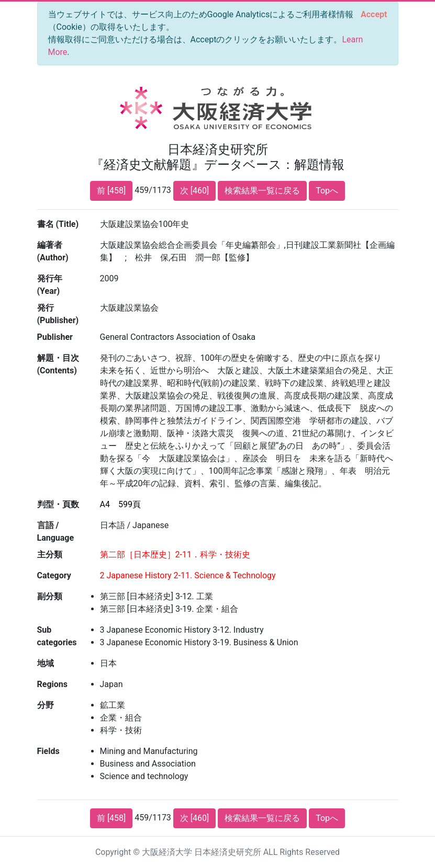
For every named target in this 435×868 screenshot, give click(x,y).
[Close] (374, 15)
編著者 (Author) (53, 251)
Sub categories (57, 636)
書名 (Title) (58, 224)
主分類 (50, 555)
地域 (46, 663)
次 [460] (194, 191)
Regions (52, 684)
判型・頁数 (58, 504)
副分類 (50, 596)
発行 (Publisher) (58, 314)
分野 (46, 705)
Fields (48, 751)
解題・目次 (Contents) (58, 364)
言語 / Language (56, 532)
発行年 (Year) (50, 285)
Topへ (327, 191)
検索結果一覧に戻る (262, 191)
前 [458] (111, 191)
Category (54, 575)
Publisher (55, 337)
